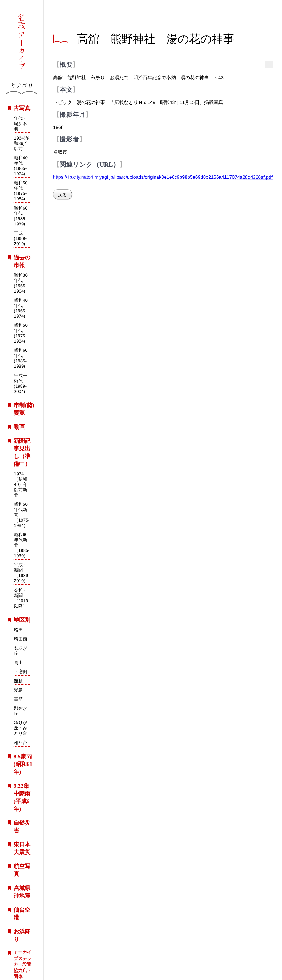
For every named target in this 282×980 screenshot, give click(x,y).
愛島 (18, 690)
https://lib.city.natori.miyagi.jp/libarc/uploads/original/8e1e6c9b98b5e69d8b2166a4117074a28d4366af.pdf (163, 177)
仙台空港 (22, 914)
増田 (18, 630)
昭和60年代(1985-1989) (21, 216)
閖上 (18, 663)
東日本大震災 (22, 848)
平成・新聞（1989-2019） (22, 573)
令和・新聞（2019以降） (21, 598)
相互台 (20, 743)
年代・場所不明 (21, 123)
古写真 (22, 108)
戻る (63, 195)
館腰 (18, 681)
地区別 (22, 620)
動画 (19, 427)
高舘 (18, 699)
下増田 (21, 672)
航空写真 (22, 870)
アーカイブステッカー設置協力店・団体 (22, 964)
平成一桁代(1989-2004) (20, 383)
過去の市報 (22, 261)
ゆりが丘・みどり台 (20, 728)
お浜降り (22, 935)
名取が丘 (21, 651)
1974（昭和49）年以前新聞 (21, 484)
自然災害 (22, 826)
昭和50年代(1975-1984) (21, 191)
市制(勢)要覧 (24, 409)
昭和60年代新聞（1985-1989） (22, 545)
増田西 (21, 639)
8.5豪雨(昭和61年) (23, 764)
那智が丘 (21, 711)
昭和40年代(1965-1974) (21, 166)
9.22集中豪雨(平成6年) (22, 797)
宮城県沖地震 (22, 892)
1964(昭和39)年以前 (22, 143)
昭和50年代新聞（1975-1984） (22, 515)
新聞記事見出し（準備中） (22, 452)
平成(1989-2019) (20, 238)
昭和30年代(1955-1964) (21, 283)
